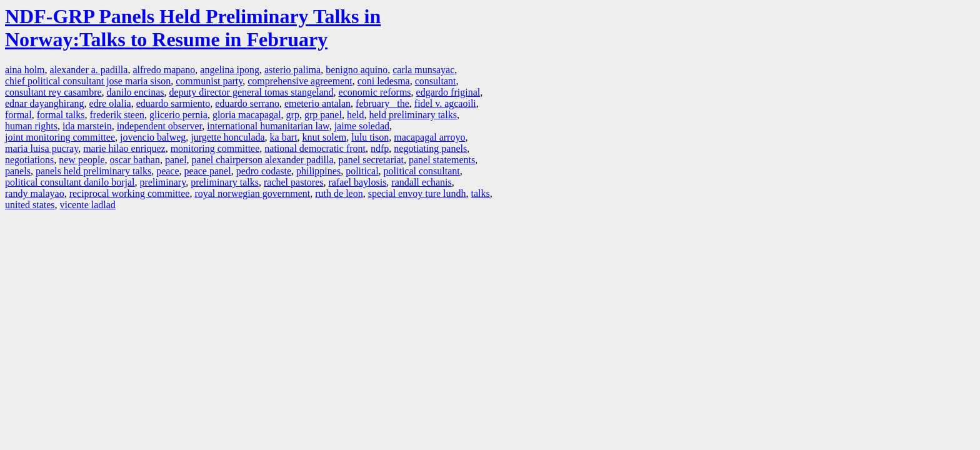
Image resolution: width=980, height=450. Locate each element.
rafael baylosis (358, 182)
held (356, 115)
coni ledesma (384, 81)
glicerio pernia (178, 115)
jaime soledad (362, 126)
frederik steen (117, 115)
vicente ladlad (88, 205)
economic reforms (375, 92)
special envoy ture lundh (417, 193)
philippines (318, 171)
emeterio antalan (317, 103)
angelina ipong (230, 70)
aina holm (25, 70)
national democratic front (315, 148)
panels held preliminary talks (93, 171)
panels (18, 171)
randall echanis (421, 182)
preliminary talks (225, 182)
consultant (436, 81)
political (362, 171)
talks (481, 193)
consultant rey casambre (53, 92)
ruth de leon (339, 193)
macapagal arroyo (429, 137)
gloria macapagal (247, 115)
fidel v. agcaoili (445, 103)
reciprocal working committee (130, 193)
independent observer (160, 126)
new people (82, 160)
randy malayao (35, 193)
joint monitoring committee (60, 137)
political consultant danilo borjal (70, 182)
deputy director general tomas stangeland (252, 92)
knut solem (325, 137)
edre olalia (110, 103)
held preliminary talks (412, 115)
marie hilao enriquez (124, 148)
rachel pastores (294, 182)
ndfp (380, 148)
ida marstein (87, 126)
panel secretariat (371, 160)
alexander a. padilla (89, 70)
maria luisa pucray (42, 148)
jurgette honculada (227, 137)
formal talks (61, 115)
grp (293, 115)
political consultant (422, 171)
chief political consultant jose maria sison (88, 81)
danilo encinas (136, 92)
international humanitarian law (268, 126)
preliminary (163, 182)
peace (167, 171)
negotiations (29, 160)
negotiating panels (430, 148)
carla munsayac (423, 70)
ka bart (284, 137)
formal (18, 115)
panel (176, 160)
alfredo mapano (164, 70)
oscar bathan (135, 160)
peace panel (208, 171)
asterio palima (292, 70)
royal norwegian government (252, 193)
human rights (31, 126)
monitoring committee (215, 148)
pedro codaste (264, 171)
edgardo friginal (448, 92)
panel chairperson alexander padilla (263, 160)
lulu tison (370, 137)
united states (30, 205)
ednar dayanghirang (45, 103)
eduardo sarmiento (173, 103)
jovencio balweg (153, 137)
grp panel (323, 115)
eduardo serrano (247, 103)
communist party (209, 81)
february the (382, 103)
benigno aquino (357, 70)
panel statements (442, 160)
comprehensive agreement (300, 81)
